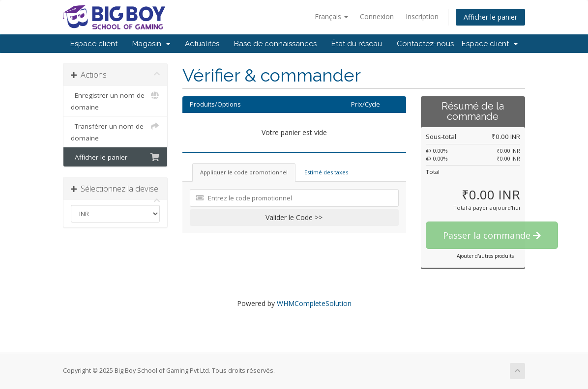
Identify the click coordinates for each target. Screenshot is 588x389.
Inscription (422, 16)
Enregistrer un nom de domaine (115, 100)
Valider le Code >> (294, 217)
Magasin (151, 44)
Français (331, 16)
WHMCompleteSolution (314, 303)
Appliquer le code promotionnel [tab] (244, 172)
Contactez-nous (425, 44)
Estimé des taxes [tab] (326, 172)
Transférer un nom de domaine (115, 131)
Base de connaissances (275, 44)
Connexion (377, 16)
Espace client (94, 44)
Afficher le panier (490, 17)
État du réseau (357, 44)
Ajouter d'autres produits (485, 256)
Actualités (202, 44)
